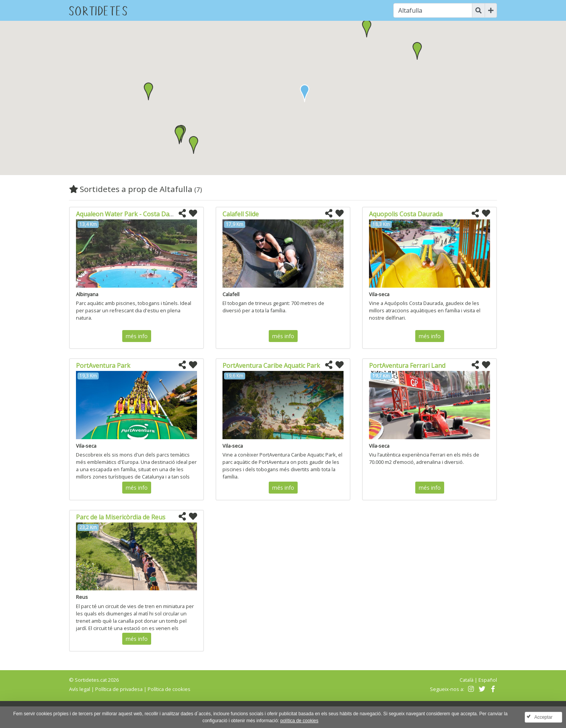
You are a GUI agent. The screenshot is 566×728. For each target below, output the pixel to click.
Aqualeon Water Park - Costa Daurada (131, 214)
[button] (367, 29)
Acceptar (543, 717)
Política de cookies (169, 689)
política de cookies (299, 721)
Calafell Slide (241, 214)
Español (488, 680)
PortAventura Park (103, 366)
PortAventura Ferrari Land (407, 366)
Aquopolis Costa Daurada (406, 214)
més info (137, 336)
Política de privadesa (119, 689)
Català (467, 680)
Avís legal (80, 689)
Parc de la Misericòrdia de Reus (121, 517)
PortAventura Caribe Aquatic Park (271, 366)
